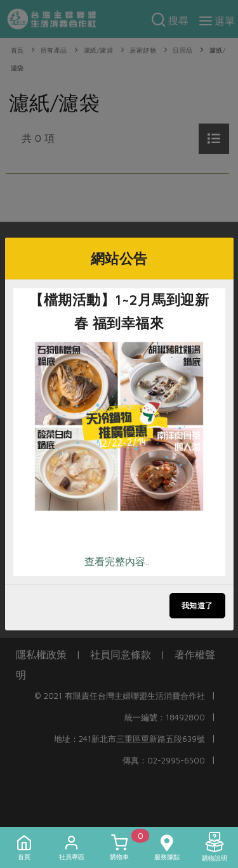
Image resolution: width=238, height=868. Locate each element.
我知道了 (197, 605)
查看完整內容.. (117, 561)
